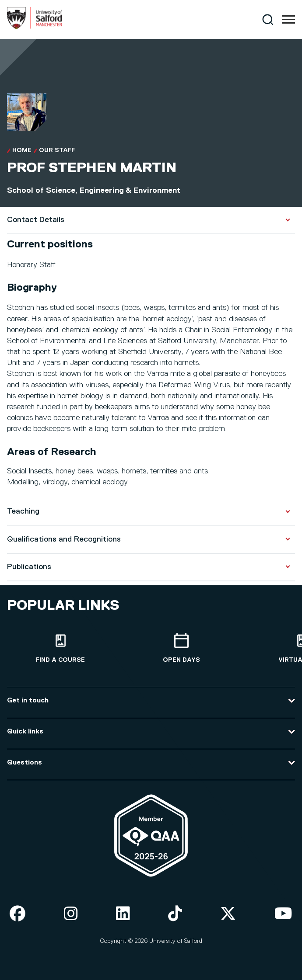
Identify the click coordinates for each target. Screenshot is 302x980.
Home (22, 150)
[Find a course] (60, 648)
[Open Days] (181, 648)
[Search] (268, 19)
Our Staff (57, 150)
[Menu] (288, 20)
